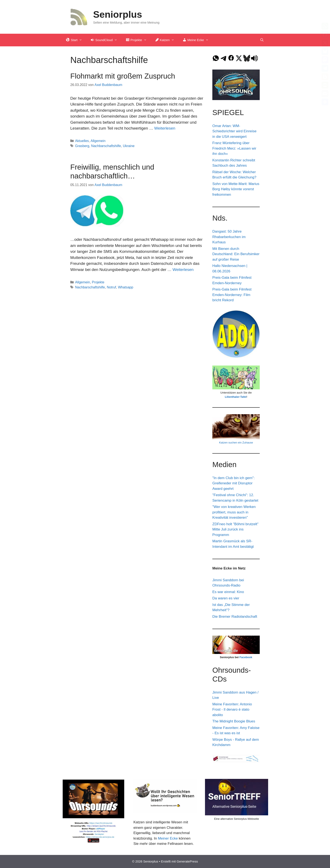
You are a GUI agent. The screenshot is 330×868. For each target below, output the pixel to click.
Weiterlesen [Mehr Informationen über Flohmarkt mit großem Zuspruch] (165, 128)
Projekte (98, 282)
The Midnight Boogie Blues (234, 721)
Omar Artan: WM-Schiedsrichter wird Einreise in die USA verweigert (234, 131)
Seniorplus (118, 14)
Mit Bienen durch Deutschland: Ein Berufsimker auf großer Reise (236, 254)
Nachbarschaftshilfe (106, 146)
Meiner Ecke (168, 838)
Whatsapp (126, 287)
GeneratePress (187, 861)
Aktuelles (82, 141)
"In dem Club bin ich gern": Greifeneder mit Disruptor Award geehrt (234, 483)
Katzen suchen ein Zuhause (236, 443)
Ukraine (129, 146)
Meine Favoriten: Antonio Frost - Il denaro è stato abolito (232, 710)
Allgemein (98, 141)
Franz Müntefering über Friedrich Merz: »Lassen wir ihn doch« (234, 148)
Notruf (111, 287)
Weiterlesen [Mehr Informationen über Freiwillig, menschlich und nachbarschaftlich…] (183, 270)
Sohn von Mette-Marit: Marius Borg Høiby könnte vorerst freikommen (236, 189)
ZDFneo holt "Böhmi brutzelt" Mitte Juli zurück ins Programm (235, 529)
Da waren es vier (226, 598)
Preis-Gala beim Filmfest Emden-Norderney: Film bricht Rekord (232, 295)
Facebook (246, 657)
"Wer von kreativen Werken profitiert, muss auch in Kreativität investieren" (234, 512)
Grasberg (82, 146)
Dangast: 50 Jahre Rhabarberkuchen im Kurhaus (229, 237)
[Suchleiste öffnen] (262, 40)
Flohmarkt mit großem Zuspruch (123, 76)
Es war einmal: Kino (228, 592)
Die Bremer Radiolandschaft (235, 617)
